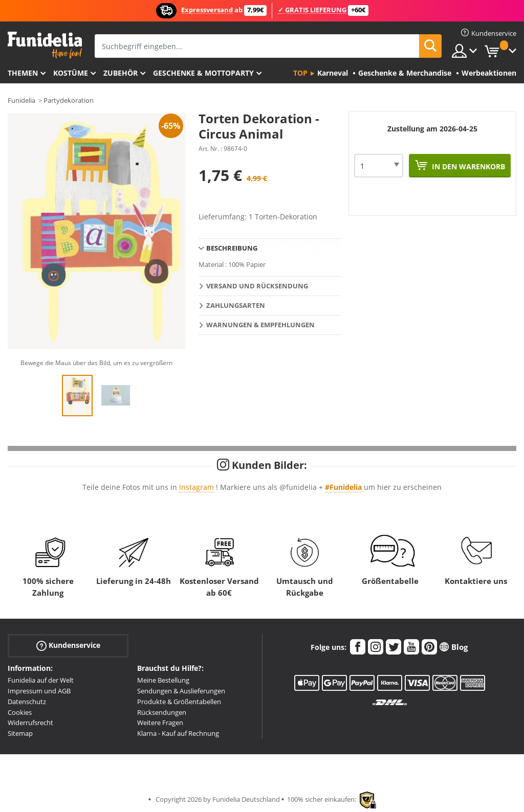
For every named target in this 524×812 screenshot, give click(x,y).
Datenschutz (27, 702)
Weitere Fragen (160, 723)
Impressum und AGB (39, 691)
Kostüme (71, 73)
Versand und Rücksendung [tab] (257, 286)
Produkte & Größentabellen (179, 702)
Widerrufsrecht (30, 723)
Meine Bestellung (163, 680)
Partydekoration (69, 100)
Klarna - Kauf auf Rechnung (178, 733)
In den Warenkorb (467, 166)
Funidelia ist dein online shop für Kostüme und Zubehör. (45, 45)
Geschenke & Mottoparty (203, 73)
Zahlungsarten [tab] (236, 305)
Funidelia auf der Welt (41, 680)
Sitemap (20, 733)
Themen (23, 73)
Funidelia (21, 100)
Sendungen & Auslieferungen (181, 691)
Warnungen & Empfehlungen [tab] (260, 325)
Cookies (20, 712)
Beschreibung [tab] (232, 248)
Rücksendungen (162, 712)
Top (300, 73)
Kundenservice (68, 646)
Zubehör (121, 73)
